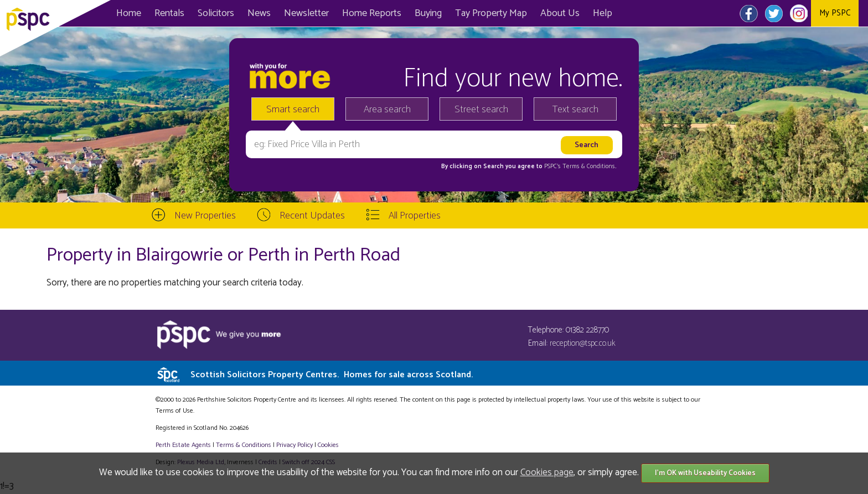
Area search (387, 110)
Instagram (799, 13)
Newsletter (306, 13)
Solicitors (216, 13)
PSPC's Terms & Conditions (580, 167)
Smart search (293, 110)
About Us (560, 13)
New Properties (205, 216)
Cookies (328, 445)
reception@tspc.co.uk (583, 343)
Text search (575, 110)
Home (129, 13)
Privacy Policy (294, 445)
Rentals (169, 13)
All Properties (415, 216)
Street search (481, 110)
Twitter (774, 13)
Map (491, 13)
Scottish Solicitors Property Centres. (332, 375)
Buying (428, 13)
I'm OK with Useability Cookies (705, 473)
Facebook (749, 13)
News (259, 13)
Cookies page (547, 472)
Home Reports (372, 13)
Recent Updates (312, 216)
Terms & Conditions (244, 445)
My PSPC (835, 13)
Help (603, 13)
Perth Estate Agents (183, 445)
